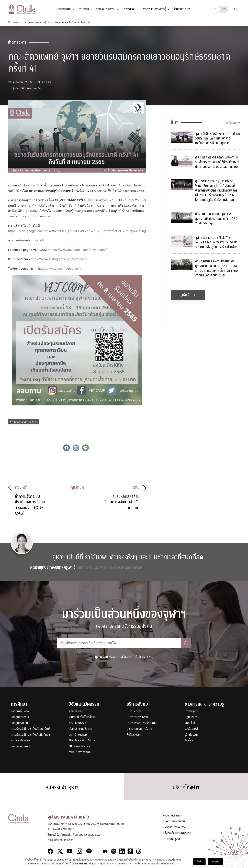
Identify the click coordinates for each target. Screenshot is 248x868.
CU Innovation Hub (79, 747)
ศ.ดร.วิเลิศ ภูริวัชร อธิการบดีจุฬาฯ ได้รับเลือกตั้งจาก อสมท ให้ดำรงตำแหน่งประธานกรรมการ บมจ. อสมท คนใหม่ (217, 162)
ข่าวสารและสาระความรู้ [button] (155, 9)
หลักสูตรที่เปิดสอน (21, 711)
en (224, 9)
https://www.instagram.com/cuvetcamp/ (60, 259)
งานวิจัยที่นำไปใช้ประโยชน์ (82, 717)
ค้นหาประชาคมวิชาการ (81, 729)
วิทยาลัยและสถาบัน (21, 747)
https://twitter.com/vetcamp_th (60, 269)
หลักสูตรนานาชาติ (20, 717)
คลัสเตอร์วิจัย (76, 711)
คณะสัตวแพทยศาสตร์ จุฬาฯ (25, 422)
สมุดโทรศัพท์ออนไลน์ (174, 821)
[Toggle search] (235, 9)
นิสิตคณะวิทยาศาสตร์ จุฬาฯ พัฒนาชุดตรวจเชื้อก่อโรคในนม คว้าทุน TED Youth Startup (216, 219)
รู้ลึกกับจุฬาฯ (191, 735)
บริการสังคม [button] (129, 9)
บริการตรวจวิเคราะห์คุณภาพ (142, 723)
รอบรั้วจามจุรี (192, 729)
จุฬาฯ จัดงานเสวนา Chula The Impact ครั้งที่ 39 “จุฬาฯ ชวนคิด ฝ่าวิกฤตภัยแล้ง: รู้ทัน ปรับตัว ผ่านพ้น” (216, 242)
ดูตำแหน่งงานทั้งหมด (106, 657)
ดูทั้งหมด (233, 123)
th (216, 9)
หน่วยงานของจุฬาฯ (173, 816)
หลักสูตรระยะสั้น (19, 723)
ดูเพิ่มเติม (188, 295)
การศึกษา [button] (84, 9)
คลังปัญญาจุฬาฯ (78, 723)
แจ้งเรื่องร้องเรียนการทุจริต (177, 833)
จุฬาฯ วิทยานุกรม (78, 735)
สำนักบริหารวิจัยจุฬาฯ (80, 752)
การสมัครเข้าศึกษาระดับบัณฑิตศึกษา (30, 735)
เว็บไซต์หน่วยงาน (144, 657)
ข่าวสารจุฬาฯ (17, 42)
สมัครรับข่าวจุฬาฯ (62, 787)
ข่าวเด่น (46, 82)
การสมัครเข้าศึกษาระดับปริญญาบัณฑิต (31, 729)
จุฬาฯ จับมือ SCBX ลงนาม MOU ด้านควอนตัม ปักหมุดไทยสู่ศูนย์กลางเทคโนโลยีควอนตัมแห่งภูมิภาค (217, 138)
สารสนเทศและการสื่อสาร (139, 729)
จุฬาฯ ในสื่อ (190, 723)
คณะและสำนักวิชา (20, 741)
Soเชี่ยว (189, 741)
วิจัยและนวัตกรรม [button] (106, 9)
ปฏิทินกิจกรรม (193, 717)
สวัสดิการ (126, 657)
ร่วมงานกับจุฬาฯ (182, 9)
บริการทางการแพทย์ (137, 717)
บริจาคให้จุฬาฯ (186, 787)
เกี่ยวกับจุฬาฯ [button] (64, 9)
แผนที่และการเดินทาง (174, 827)
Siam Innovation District (83, 741)
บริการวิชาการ (134, 711)
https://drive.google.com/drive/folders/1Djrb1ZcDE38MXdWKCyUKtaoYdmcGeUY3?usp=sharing (77, 231)
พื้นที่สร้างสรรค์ (134, 735)
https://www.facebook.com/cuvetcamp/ (78, 250)
